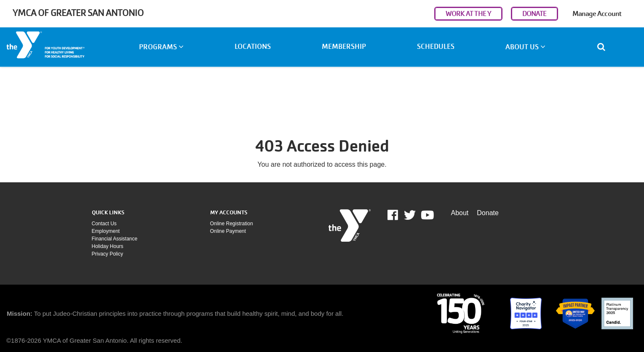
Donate (488, 213)
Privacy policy (108, 254)
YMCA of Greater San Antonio (78, 13)
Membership (344, 47)
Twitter (410, 215)
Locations (253, 47)
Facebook (399, 215)
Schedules (436, 47)
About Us (525, 47)
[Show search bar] (605, 47)
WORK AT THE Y (468, 14)
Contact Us (104, 224)
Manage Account (597, 14)
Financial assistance (115, 239)
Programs (161, 47)
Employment (106, 231)
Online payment (228, 231)
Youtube (427, 215)
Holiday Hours (108, 246)
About (460, 213)
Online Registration (232, 224)
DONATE (534, 14)
